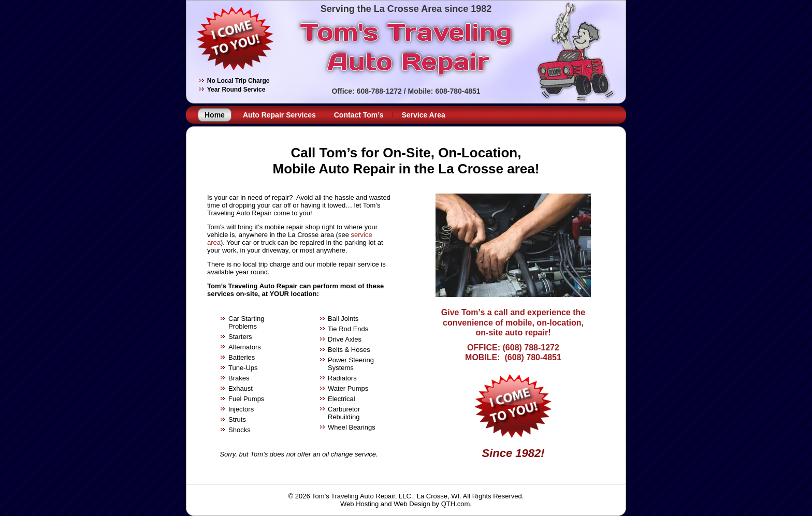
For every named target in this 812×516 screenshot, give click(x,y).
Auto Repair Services (279, 115)
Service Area (423, 115)
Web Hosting (359, 504)
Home (215, 115)
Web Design (412, 504)
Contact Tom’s (359, 115)
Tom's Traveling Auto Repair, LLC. (362, 496)
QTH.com (456, 504)
